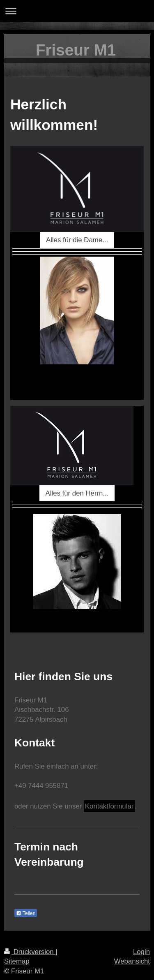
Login (141, 952)
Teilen (26, 913)
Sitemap (17, 961)
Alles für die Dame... (77, 240)
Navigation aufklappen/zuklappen (77, 11)
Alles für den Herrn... (77, 493)
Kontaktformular (109, 806)
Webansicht (132, 961)
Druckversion (30, 952)
